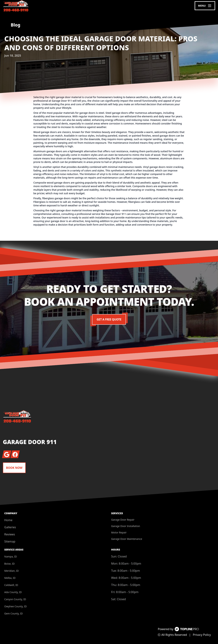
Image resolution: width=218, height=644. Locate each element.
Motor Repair (119, 532)
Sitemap (10, 541)
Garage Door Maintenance (127, 539)
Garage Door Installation (126, 526)
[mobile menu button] (205, 6)
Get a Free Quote (109, 319)
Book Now (14, 468)
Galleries (10, 527)
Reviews (10, 534)
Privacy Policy (202, 635)
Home (8, 520)
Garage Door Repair (123, 520)
